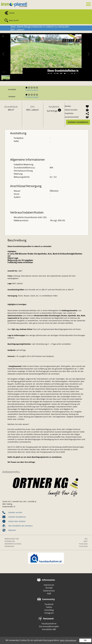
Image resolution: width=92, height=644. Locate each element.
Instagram (49, 613)
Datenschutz (49, 591)
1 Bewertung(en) (32, 90)
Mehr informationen (68, 640)
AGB (49, 594)
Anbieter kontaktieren (78, 122)
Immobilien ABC (49, 629)
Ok (85, 640)
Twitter (49, 607)
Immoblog (49, 610)
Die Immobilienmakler (49, 626)
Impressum (49, 585)
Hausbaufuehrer (49, 624)
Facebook (49, 604)
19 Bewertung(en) (32, 97)
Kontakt (49, 588)
